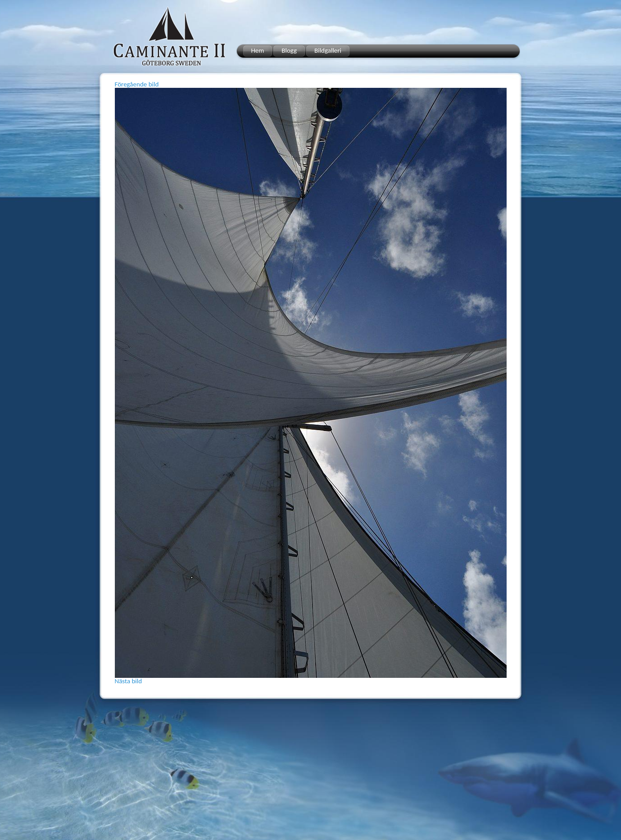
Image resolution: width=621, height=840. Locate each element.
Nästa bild (129, 681)
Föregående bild (137, 84)
